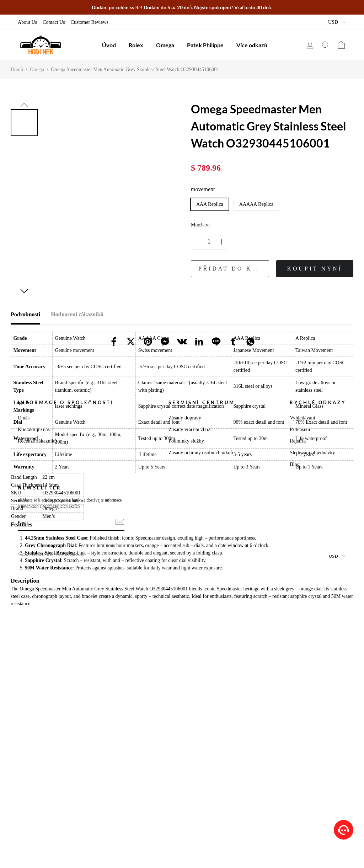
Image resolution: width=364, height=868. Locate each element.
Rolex (136, 45)
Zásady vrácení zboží (190, 719)
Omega (165, 45)
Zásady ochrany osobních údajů (201, 743)
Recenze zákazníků (37, 731)
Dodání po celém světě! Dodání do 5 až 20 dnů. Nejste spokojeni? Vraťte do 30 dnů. (182, 7)
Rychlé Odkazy (318, 692)
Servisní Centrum (202, 692)
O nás (24, 708)
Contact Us (54, 22)
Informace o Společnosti (66, 692)
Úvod (109, 45)
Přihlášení (300, 719)
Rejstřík (298, 731)
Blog (295, 754)
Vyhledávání (302, 708)
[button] (24, 105)
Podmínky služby (186, 731)
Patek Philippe (205, 45)
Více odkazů (252, 45)
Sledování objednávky (312, 743)
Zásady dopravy (185, 708)
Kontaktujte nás (34, 719)
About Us (27, 22)
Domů (17, 69)
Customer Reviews (90, 22)
